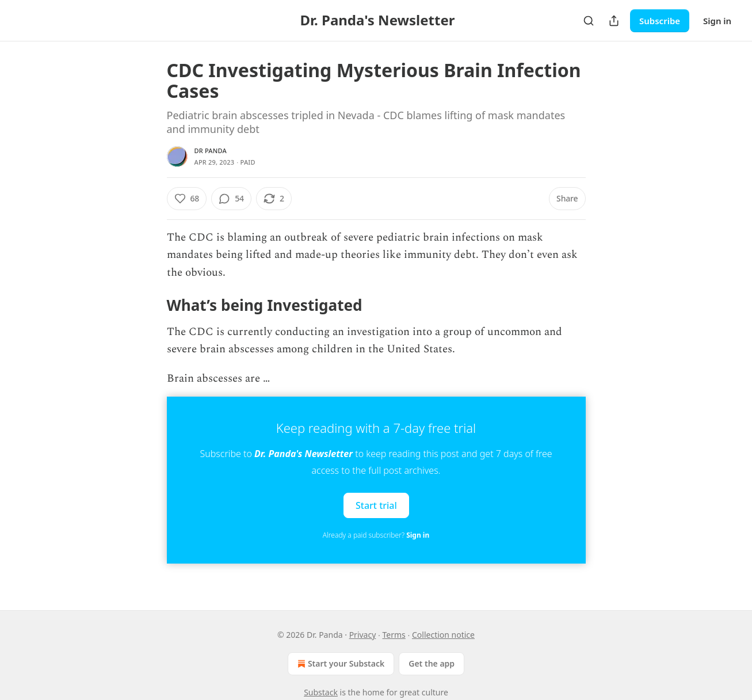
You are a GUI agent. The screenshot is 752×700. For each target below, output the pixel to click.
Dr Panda (211, 151)
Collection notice (443, 635)
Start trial (376, 505)
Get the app (432, 663)
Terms (394, 635)
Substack (321, 692)
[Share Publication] (614, 21)
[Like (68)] (187, 199)
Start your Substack (340, 664)
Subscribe (660, 21)
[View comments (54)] (231, 199)
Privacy (363, 635)
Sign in (717, 21)
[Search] (589, 21)
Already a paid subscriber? (376, 535)
